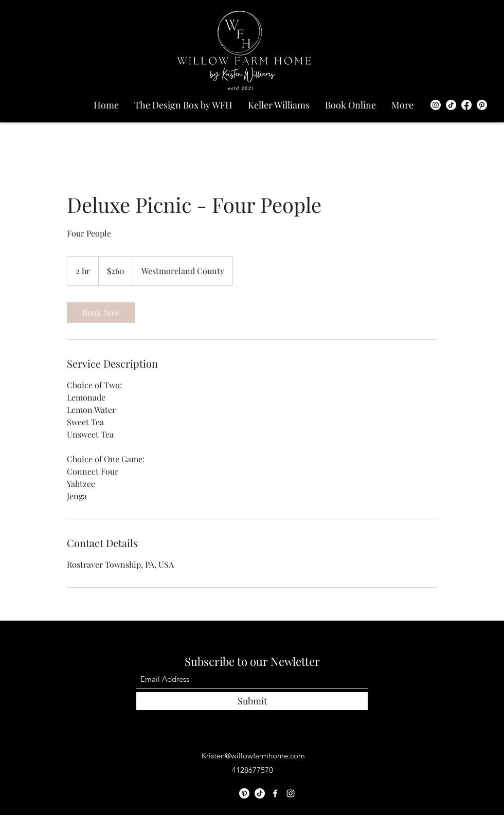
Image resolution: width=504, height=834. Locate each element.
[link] (101, 313)
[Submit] (252, 701)
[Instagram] (436, 105)
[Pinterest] (482, 105)
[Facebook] (466, 105)
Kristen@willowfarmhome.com (253, 756)
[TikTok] (451, 105)
